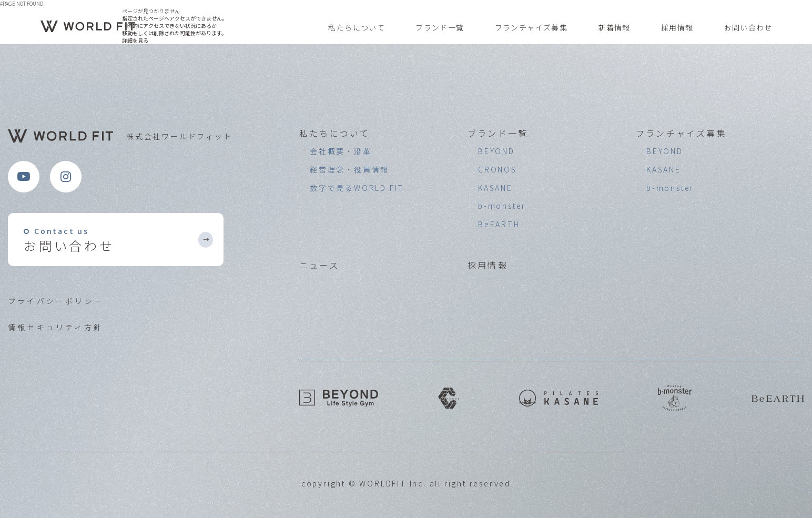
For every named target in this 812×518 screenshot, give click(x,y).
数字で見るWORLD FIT (357, 188)
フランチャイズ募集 (531, 28)
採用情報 (677, 28)
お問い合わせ (748, 28)
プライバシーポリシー (56, 301)
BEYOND (496, 151)
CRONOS (498, 169)
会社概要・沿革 (341, 151)
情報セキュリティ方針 (55, 327)
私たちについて (357, 28)
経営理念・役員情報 (349, 169)
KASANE (495, 188)
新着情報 (614, 28)
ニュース (319, 265)
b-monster (502, 206)
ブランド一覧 (440, 28)
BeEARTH (499, 224)
